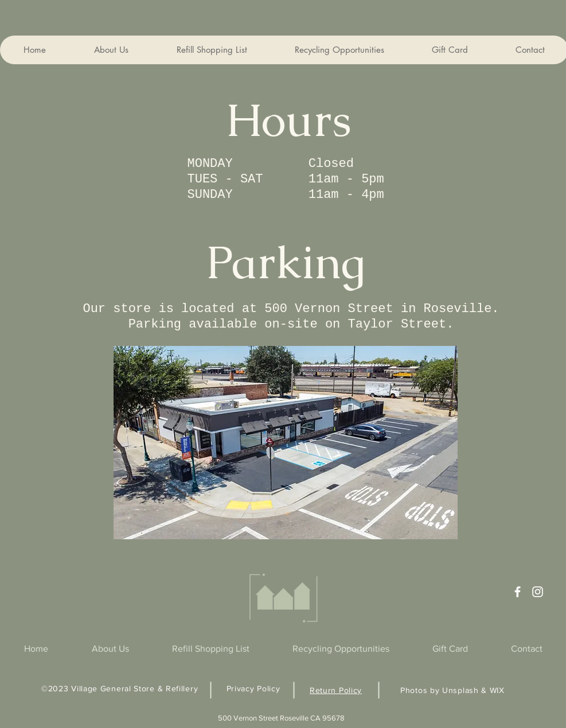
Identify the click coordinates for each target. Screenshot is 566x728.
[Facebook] (518, 592)
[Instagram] (538, 592)
